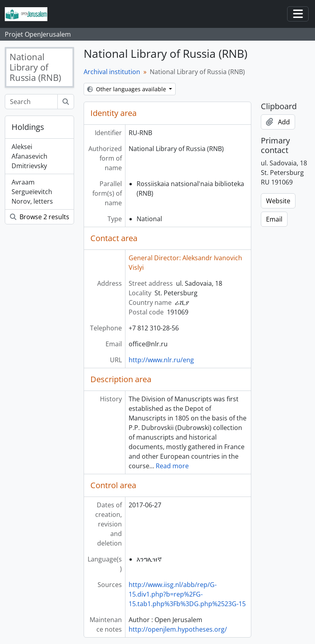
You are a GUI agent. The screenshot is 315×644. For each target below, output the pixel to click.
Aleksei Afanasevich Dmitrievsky (29, 156)
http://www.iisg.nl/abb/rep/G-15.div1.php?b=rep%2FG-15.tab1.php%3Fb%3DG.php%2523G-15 (187, 594)
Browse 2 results (40, 217)
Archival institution (112, 72)
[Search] (31, 102)
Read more (172, 466)
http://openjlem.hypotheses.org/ (178, 629)
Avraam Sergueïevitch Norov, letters (32, 192)
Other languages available (127, 89)
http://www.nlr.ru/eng (161, 360)
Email (274, 219)
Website (278, 201)
